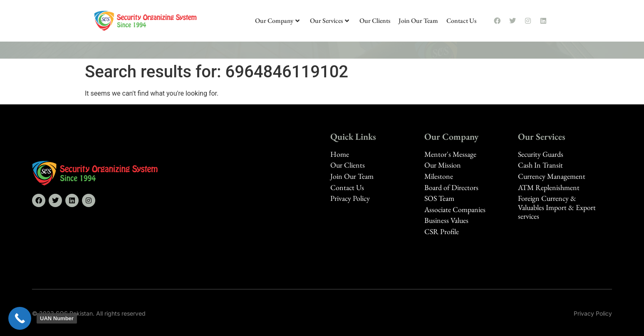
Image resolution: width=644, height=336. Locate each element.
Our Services (329, 21)
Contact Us (461, 21)
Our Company (277, 21)
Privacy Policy (593, 313)
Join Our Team (418, 21)
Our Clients (375, 21)
